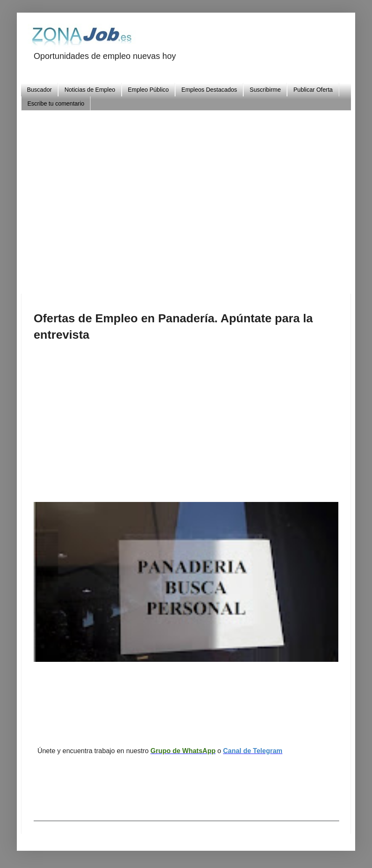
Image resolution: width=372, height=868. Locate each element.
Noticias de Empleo (90, 90)
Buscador (39, 90)
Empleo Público (148, 90)
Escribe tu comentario (56, 104)
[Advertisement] (203, 199)
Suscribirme (265, 90)
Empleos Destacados (209, 90)
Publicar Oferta (313, 90)
